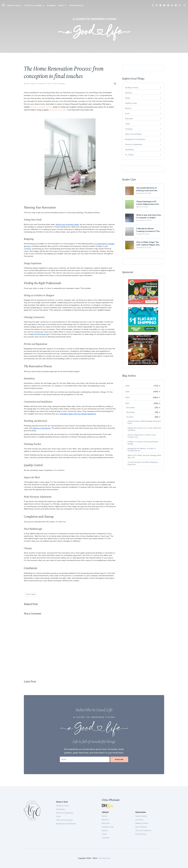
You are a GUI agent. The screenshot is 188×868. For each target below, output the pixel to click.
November (131, 412)
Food (127, 113)
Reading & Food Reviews (135, 139)
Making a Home (142, 823)
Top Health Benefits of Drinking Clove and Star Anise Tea (147, 189)
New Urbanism (141, 827)
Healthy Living (131, 103)
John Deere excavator (58, 110)
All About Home (132, 88)
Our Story (139, 820)
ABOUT (61, 6)
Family (128, 98)
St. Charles (130, 155)
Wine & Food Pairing (133, 134)
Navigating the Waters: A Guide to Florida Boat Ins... (142, 450)
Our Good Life (104, 858)
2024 (127, 397)
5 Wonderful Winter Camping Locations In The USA (148, 230)
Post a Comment (59, 84)
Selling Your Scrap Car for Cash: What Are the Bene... (144, 429)
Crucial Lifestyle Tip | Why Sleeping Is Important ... (143, 463)
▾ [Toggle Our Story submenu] (66, 6)
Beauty (128, 108)
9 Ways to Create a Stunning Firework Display (143, 443)
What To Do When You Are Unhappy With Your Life (144, 456)
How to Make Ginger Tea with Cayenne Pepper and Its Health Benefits (148, 243)
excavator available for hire (41, 107)
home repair (31, 594)
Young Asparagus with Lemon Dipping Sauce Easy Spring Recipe (148, 203)
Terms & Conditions (143, 830)
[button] (115, 84)
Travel (128, 124)
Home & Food (13, 6)
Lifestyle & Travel (33, 6)
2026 (127, 386)
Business (51, 6)
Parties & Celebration (134, 144)
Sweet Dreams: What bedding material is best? (144, 422)
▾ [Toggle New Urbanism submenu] (44, 6)
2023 (127, 403)
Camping (129, 129)
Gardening (129, 150)
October (130, 417)
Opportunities (76, 6)
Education (129, 119)
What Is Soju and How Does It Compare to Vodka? (149, 216)
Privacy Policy (141, 834)
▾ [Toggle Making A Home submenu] (21, 6)
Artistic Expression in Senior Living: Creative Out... (142, 436)
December (131, 408)
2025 (127, 392)
